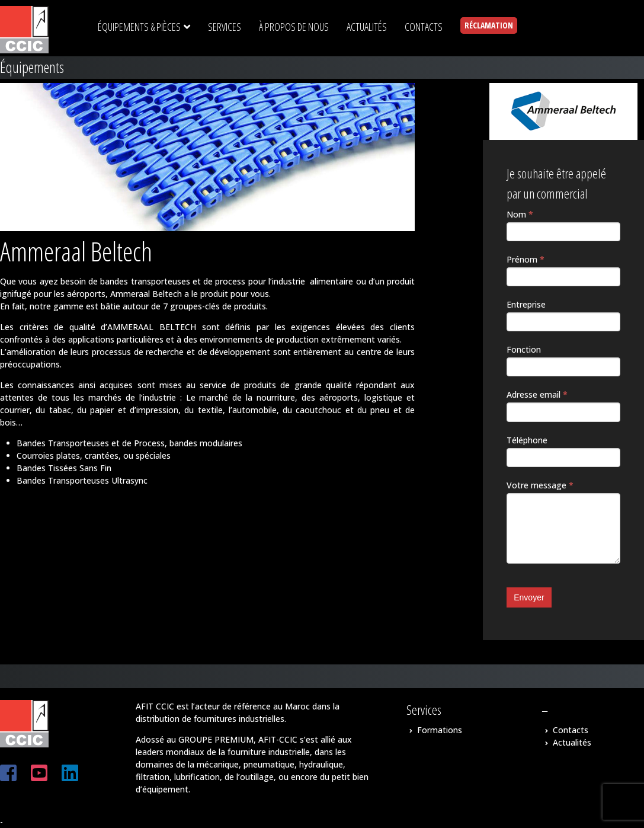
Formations (440, 730)
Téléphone (527, 440)
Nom (520, 214)
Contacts (571, 730)
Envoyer (529, 597)
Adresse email (537, 394)
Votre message (540, 485)
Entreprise (526, 304)
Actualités (572, 742)
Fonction (524, 349)
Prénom (526, 259)
